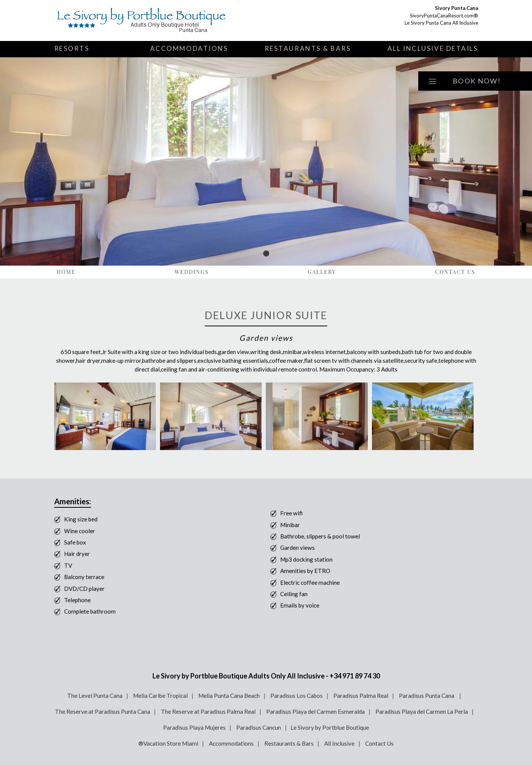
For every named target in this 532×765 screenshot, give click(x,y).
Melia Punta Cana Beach (229, 696)
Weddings (191, 272)
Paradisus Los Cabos (297, 696)
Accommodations (189, 48)
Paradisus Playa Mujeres (194, 727)
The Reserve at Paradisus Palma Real (208, 711)
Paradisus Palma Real (361, 696)
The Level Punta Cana (95, 696)
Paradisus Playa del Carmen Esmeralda (315, 711)
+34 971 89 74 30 (355, 676)
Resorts (72, 48)
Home (66, 272)
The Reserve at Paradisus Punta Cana (103, 711)
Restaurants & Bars (308, 48)
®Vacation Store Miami (168, 743)
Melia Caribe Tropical (160, 696)
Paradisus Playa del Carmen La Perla (422, 711)
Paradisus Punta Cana (427, 696)
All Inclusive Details (433, 48)
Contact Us (455, 272)
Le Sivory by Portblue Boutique (330, 727)
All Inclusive (339, 743)
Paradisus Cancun (259, 727)
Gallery (322, 272)
